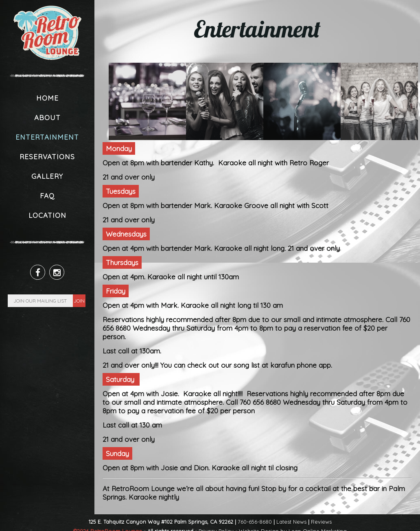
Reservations (47, 157)
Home (47, 98)
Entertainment (47, 137)
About (47, 117)
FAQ (47, 196)
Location (47, 215)
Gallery (47, 176)
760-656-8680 (255, 522)
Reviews (321, 522)
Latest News (291, 522)
